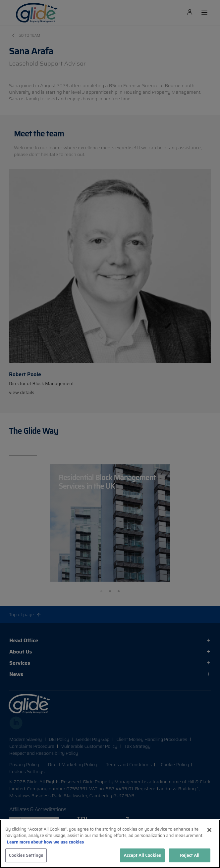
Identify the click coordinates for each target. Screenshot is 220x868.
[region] (110, 844)
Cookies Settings (26, 855)
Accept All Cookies (142, 855)
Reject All (190, 855)
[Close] (209, 830)
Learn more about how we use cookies (45, 842)
